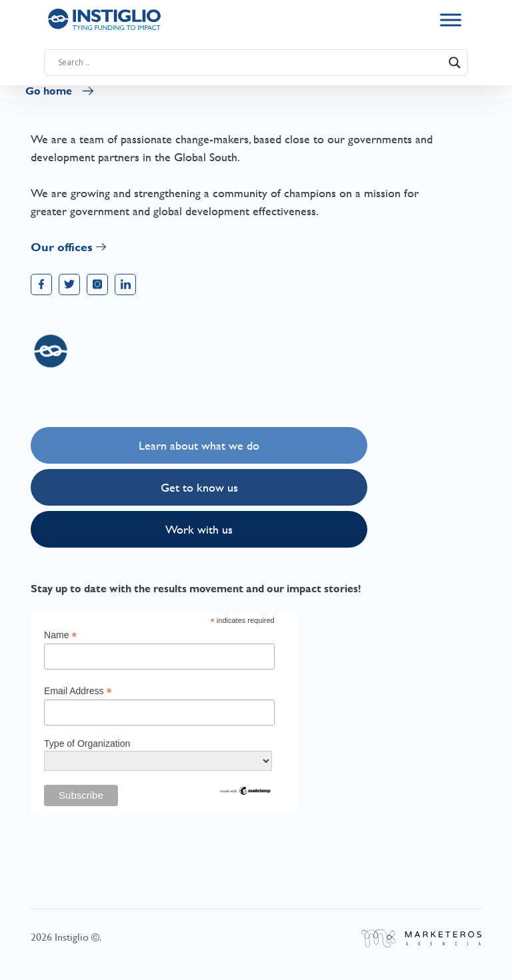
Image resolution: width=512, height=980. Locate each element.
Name (60, 635)
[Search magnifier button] (455, 63)
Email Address (78, 691)
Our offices (62, 247)
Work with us (199, 529)
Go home (49, 91)
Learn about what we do (199, 445)
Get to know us (199, 487)
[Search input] (250, 63)
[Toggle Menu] (451, 20)
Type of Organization (87, 743)
